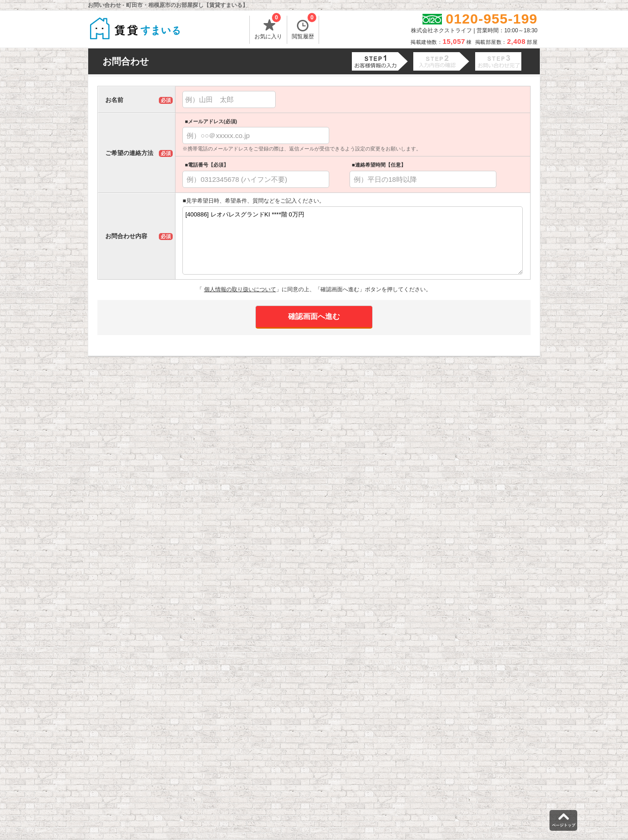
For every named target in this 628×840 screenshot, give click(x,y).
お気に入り (268, 28)
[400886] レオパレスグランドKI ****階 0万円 (353, 240)
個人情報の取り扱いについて (240, 289)
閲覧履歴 (304, 28)
